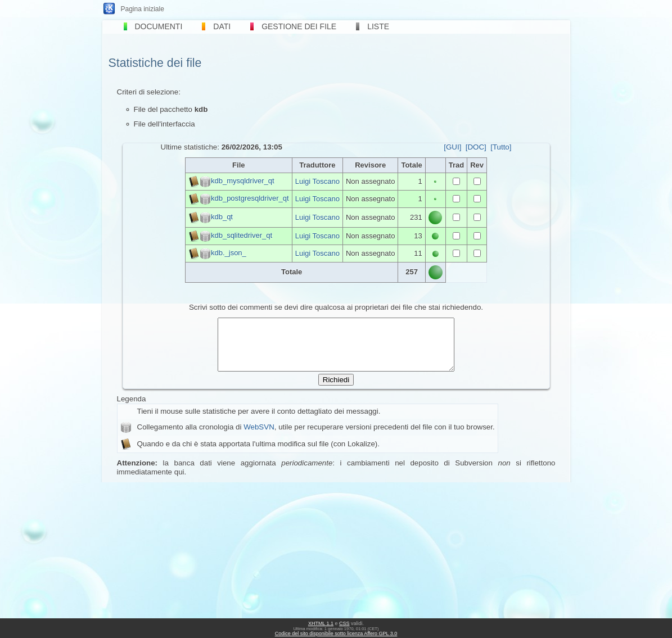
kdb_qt (222, 217)
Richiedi (336, 390)
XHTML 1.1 (321, 623)
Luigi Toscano (317, 181)
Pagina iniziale (143, 9)
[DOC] (476, 147)
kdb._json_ (229, 253)
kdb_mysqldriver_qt (243, 181)
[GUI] (452, 147)
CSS (344, 623)
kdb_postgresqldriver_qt (250, 198)
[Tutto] (501, 147)
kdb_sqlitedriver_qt (242, 235)
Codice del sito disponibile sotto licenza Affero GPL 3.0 (336, 634)
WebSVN (259, 437)
